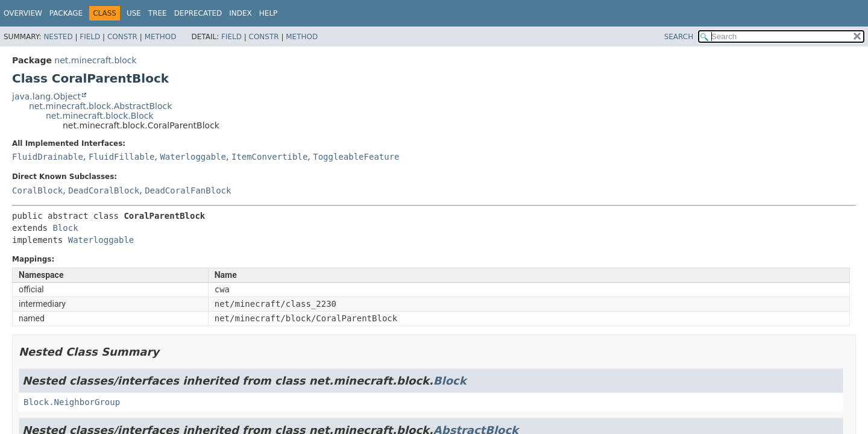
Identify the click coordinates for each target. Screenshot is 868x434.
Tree (158, 13)
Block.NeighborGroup (72, 402)
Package (66, 13)
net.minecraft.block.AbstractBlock (100, 106)
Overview (23, 13)
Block (65, 228)
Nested (58, 37)
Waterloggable (193, 157)
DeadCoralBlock (104, 190)
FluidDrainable (48, 157)
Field (90, 37)
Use (134, 13)
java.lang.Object (46, 96)
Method (161, 37)
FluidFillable (122, 157)
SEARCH (679, 37)
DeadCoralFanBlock (188, 190)
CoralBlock (37, 190)
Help (269, 13)
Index (241, 13)
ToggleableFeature (356, 157)
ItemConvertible (269, 157)
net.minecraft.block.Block (100, 116)
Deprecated (198, 13)
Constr (122, 37)
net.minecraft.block (95, 60)
